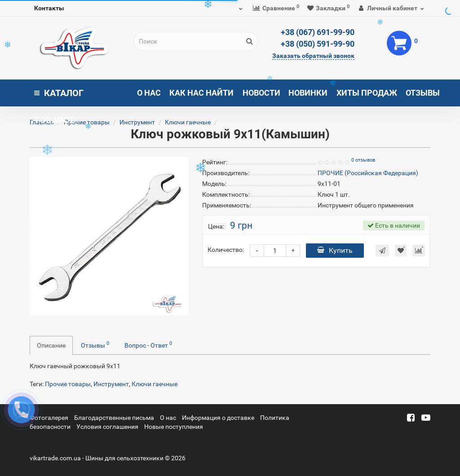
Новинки (308, 93)
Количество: (226, 250)
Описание (51, 345)
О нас (149, 93)
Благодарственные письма (114, 418)
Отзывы (423, 93)
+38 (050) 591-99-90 (318, 44)
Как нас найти (201, 93)
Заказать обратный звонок (313, 56)
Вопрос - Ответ (148, 344)
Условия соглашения (107, 427)
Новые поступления (174, 427)
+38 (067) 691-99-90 (318, 32)
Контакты (49, 8)
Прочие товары (87, 122)
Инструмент (137, 122)
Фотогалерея (49, 418)
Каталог (59, 97)
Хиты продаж (367, 93)
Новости (261, 93)
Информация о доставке (218, 418)
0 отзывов (363, 160)
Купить (335, 250)
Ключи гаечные (188, 122)
